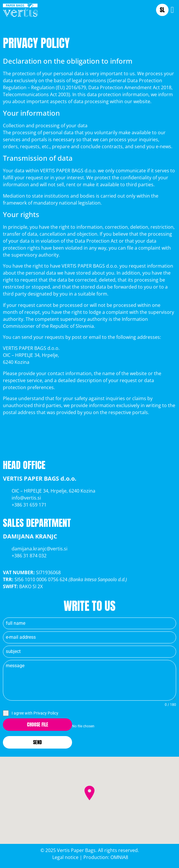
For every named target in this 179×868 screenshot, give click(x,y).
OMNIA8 (119, 857)
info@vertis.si (26, 498)
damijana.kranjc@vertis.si (40, 549)
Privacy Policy (46, 713)
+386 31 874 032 (29, 556)
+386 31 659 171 (29, 505)
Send (37, 742)
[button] (172, 10)
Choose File (38, 724)
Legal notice (65, 857)
